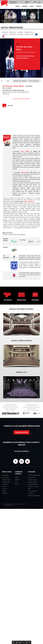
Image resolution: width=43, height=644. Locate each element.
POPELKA (3, 21)
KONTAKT (5, 493)
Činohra (17, 479)
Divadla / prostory (32, 480)
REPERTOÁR (13, 32)
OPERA (18, 6)
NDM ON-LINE (6, 482)
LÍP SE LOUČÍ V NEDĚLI (28, 21)
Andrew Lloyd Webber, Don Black (28, 22)
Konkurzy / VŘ (32, 478)
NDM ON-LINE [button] (27, 3)
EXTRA (4, 487)
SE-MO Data (25, 504)
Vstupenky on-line (21, 432)
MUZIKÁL (39, 6)
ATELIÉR (5, 489)
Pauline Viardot (4, 22)
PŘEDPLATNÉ (22, 300)
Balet (16, 482)
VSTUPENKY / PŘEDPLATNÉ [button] (13, 3)
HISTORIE (21, 34)
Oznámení (31, 493)
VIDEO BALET (13, 34)
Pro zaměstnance (32, 491)
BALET (32, 6)
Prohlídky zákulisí (32, 482)
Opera (17, 477)
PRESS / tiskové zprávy (34, 475)
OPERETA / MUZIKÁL (26, 19)
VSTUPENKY (8, 300)
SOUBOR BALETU (29, 32)
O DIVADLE (5, 484)
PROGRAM (5, 32)
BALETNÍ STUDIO (29, 34)
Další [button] (35, 2)
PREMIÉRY (20, 32)
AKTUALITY (5, 34)
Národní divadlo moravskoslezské (22, 99)
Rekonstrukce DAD (33, 484)
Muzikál (17, 484)
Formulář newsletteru (22, 451)
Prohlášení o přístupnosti (34, 496)
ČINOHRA (25, 6)
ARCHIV (4, 491)
